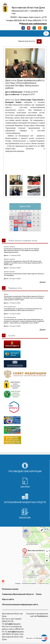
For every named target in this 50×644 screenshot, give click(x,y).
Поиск (39, 594)
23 (25, 225)
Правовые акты (15, 288)
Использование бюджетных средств (25, 502)
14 (16, 222)
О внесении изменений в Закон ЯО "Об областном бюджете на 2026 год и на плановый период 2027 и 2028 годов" (23, 263)
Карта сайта (8, 599)
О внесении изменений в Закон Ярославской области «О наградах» (24, 275)
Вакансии (25, 518)
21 (16, 225)
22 (20, 225)
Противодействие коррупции (25, 471)
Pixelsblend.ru (42, 616)
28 (16, 229)
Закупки (25, 487)
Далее (43, 282)
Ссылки (12, 336)
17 (29, 222)
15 (20, 222)
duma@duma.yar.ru (13, 624)
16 (25, 222)
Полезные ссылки (10, 589)
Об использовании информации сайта (20, 605)
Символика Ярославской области (18, 594)
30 (25, 229)
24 (29, 225)
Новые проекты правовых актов (23, 241)
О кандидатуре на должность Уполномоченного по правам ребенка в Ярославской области (23, 310)
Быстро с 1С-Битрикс (34, 638)
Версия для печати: (27, 41)
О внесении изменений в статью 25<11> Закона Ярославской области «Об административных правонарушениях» (21, 250)
